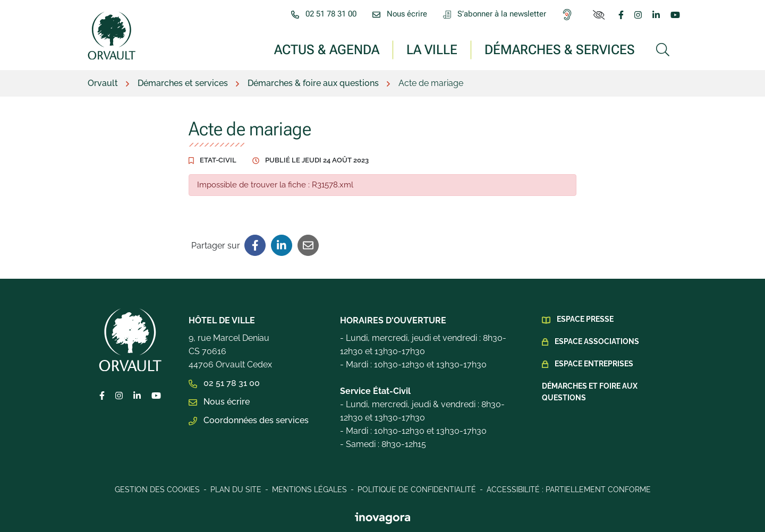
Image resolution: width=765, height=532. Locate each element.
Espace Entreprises (594, 364)
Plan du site (236, 490)
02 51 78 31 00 (224, 383)
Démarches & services (560, 49)
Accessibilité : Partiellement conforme (569, 490)
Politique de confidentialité (417, 490)
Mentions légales (309, 490)
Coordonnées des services (249, 420)
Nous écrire (219, 402)
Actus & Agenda (327, 49)
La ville (432, 49)
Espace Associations (597, 341)
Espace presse (585, 319)
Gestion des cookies (157, 490)
